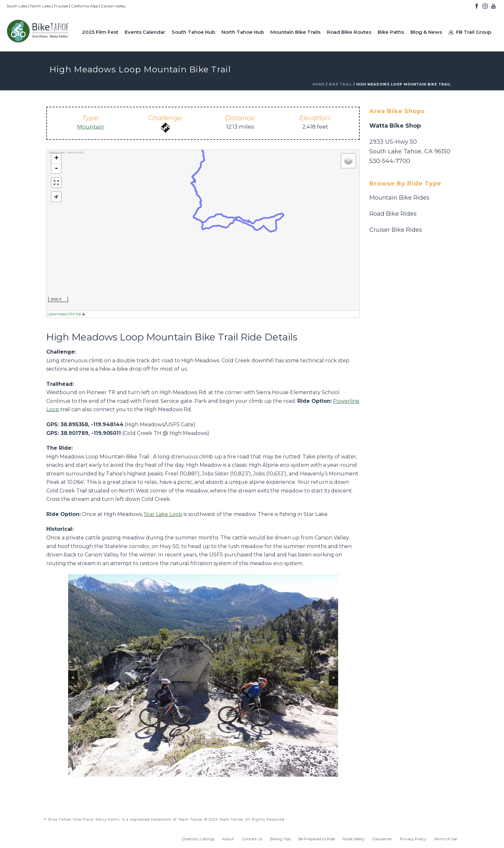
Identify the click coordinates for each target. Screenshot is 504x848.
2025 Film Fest (100, 32)
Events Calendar (145, 32)
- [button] (56, 168)
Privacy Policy (413, 839)
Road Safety (354, 839)
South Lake (17, 6)
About (228, 839)
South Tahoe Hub (193, 32)
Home (319, 84)
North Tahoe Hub (243, 32)
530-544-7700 (390, 161)
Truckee (61, 6)
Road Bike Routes (349, 32)
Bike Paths (391, 32)
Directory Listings (198, 839)
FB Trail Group (470, 32)
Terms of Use (446, 839)
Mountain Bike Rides (399, 198)
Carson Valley (113, 6)
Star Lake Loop (163, 514)
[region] (203, 675)
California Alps (85, 6)
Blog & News (426, 32)
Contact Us (252, 839)
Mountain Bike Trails (295, 32)
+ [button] (56, 158)
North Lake (40, 6)
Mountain (91, 127)
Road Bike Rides (393, 214)
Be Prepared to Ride (317, 839)
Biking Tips (280, 839)
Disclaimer (382, 839)
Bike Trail (340, 84)
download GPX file (67, 314)
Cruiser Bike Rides (396, 230)
